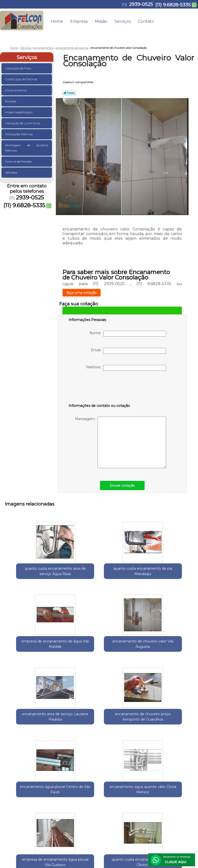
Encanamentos (16, 90)
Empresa (79, 21)
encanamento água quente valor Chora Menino (170, 649)
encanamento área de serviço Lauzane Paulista (28, 649)
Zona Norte (96, 767)
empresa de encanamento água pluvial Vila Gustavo (75, 732)
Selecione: (14, 767)
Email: (129, 351)
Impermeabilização (19, 112)
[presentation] (99, 388)
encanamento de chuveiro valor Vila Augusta (170, 570)
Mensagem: (121, 442)
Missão (101, 21)
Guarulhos (32, 767)
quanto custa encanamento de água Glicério (123, 729)
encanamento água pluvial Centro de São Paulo (123, 649)
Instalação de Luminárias (23, 123)
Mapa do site (182, 810)
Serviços (123, 21)
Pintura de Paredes (19, 161)
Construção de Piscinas (22, 79)
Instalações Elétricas (19, 134)
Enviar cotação (122, 486)
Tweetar (69, 93)
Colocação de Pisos (19, 68)
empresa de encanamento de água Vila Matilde (123, 570)
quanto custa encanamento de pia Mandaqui (75, 570)
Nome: (128, 334)
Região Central (54, 767)
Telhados (11, 172)
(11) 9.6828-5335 (173, 5)
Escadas (11, 101)
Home (57, 21)
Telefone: (126, 368)
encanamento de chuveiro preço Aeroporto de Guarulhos (75, 652)
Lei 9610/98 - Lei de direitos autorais (153, 795)
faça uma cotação (82, 293)
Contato (146, 21)
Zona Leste (76, 767)
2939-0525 (141, 4)
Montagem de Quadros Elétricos (27, 148)
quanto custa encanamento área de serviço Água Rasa (28, 573)
